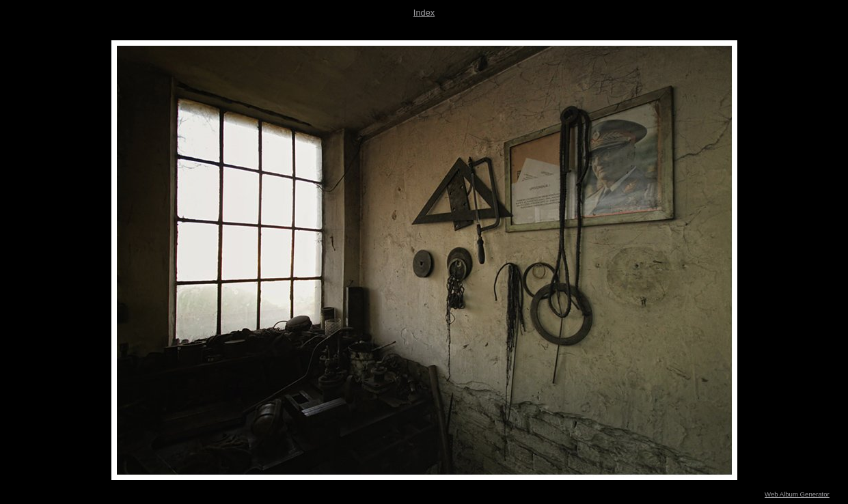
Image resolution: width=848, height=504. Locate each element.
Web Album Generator (797, 494)
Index (424, 13)
